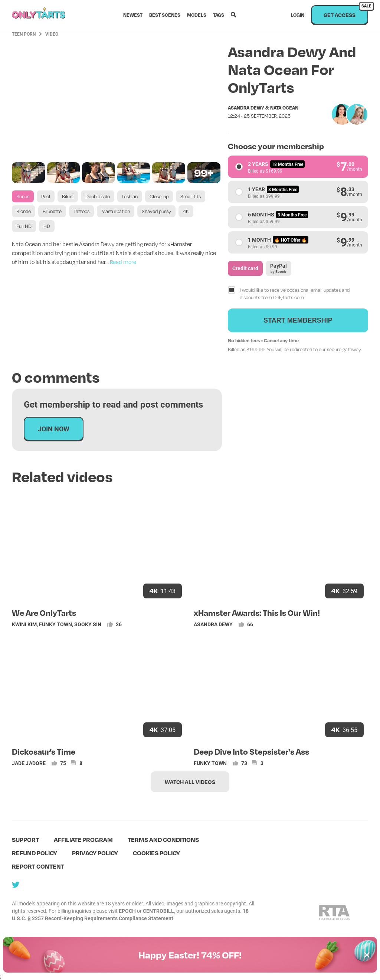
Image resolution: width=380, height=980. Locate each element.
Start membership (298, 320)
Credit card (245, 268)
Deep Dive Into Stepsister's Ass (251, 751)
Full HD (24, 226)
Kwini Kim (24, 624)
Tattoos (81, 211)
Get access (346, 12)
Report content (38, 866)
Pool (46, 196)
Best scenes (165, 15)
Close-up (159, 196)
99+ (204, 172)
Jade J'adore (29, 763)
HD (47, 226)
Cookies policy (156, 853)
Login (298, 15)
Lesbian (130, 196)
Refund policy (35, 853)
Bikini (68, 196)
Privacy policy (95, 853)
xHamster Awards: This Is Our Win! (257, 612)
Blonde (24, 211)
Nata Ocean (284, 108)
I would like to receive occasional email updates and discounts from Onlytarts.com (295, 294)
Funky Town (55, 624)
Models (197, 15)
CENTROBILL (158, 911)
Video (52, 34)
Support (25, 839)
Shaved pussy (156, 211)
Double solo (98, 196)
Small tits (191, 196)
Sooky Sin (88, 624)
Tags (219, 15)
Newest (133, 15)
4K (186, 211)
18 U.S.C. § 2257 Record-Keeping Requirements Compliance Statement (130, 914)
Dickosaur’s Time (44, 751)
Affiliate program (83, 839)
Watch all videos (190, 782)
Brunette (52, 211)
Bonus (23, 196)
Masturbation (116, 211)
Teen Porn (24, 34)
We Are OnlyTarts (44, 612)
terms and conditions (163, 839)
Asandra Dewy (246, 108)
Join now (54, 429)
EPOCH (127, 911)
